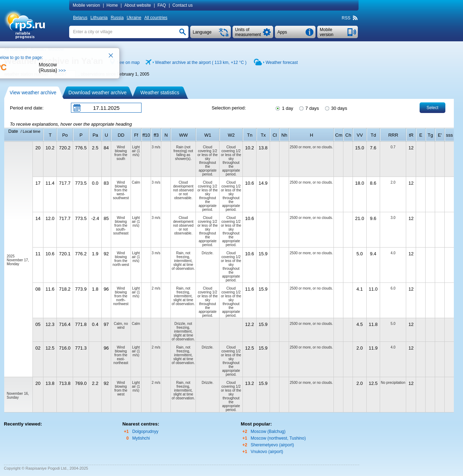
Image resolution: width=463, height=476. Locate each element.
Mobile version (86, 5)
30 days (336, 108)
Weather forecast (282, 63)
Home (112, 5)
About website (137, 5)
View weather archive (33, 93)
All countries (156, 18)
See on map (128, 63)
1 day (284, 108)
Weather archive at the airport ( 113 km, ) (201, 63)
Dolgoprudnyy (145, 432)
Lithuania (99, 18)
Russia (117, 18)
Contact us (183, 5)
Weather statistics (160, 93)
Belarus (80, 18)
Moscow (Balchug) (268, 432)
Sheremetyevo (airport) (272, 445)
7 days (309, 108)
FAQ (162, 5)
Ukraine (134, 18)
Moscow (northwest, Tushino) (278, 438)
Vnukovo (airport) (267, 452)
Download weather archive (98, 93)
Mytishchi (141, 438)
